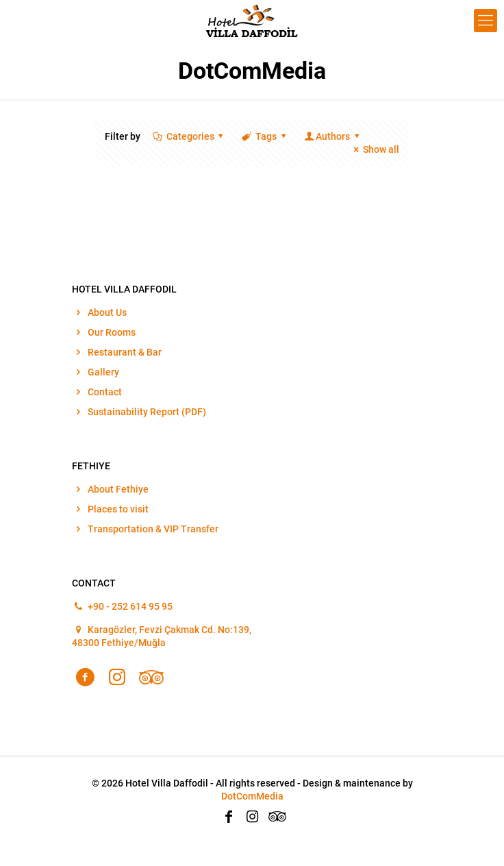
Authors (332, 136)
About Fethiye (118, 489)
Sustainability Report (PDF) (147, 412)
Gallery (103, 372)
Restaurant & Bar (125, 352)
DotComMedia (252, 796)
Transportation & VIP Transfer (153, 529)
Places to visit (118, 509)
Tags (265, 136)
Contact (105, 392)
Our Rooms (112, 332)
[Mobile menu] (486, 21)
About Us (107, 312)
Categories (189, 136)
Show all (374, 149)
